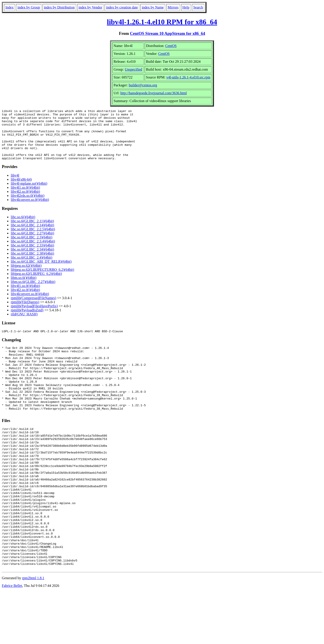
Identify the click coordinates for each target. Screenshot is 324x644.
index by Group (29, 7)
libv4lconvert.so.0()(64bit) (30, 210)
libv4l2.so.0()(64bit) (25, 202)
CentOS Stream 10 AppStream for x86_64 (167, 33)
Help (186, 7)
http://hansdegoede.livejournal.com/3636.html (154, 93)
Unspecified (133, 69)
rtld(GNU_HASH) (24, 324)
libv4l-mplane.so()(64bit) (29, 194)
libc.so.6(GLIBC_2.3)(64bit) (31, 247)
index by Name (153, 7)
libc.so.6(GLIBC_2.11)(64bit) (32, 231)
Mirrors (173, 7)
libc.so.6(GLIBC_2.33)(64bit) (32, 255)
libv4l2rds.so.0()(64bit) (28, 206)
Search (198, 7)
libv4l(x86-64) (21, 190)
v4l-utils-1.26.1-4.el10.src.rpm (188, 77)
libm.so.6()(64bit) (24, 288)
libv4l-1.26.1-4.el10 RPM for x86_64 (162, 22)
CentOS (171, 46)
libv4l (15, 185)
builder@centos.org (143, 85)
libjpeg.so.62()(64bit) (26, 276)
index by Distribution (59, 7)
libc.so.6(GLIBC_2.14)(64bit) (32, 235)
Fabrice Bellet (12, 638)
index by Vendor (90, 7)
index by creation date (122, 7)
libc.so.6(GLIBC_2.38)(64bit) (32, 264)
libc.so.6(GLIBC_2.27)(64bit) (32, 243)
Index (9, 7)
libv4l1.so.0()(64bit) (25, 198)
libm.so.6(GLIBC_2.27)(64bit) (33, 292)
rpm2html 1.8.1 (33, 631)
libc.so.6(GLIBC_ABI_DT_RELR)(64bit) (41, 272)
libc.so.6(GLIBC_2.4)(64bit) (31, 268)
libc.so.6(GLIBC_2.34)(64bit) (32, 259)
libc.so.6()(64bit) (23, 227)
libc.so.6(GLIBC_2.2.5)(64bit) (33, 239)
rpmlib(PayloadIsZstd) (27, 320)
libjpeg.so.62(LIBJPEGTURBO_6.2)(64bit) (42, 280)
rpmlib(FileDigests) (25, 312)
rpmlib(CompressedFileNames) (34, 308)
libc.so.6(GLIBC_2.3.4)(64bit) (33, 251)
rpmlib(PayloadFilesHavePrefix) (34, 316)
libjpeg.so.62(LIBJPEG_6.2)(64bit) (36, 284)
